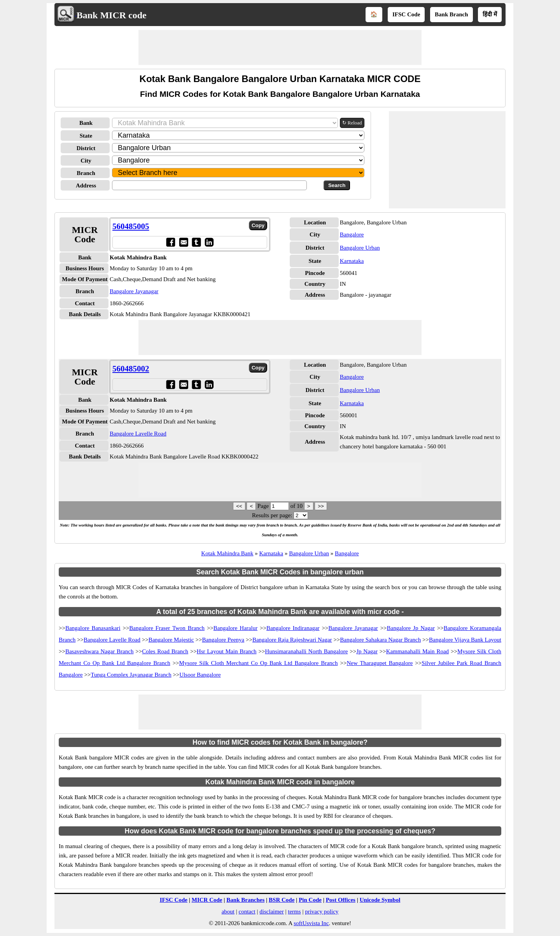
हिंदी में (490, 14)
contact (247, 912)
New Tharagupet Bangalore (380, 663)
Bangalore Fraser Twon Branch (167, 628)
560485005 (131, 226)
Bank (86, 123)
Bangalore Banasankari (93, 628)
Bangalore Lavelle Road (138, 434)
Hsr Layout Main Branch (227, 651)
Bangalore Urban (360, 248)
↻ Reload (352, 123)
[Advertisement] (280, 47)
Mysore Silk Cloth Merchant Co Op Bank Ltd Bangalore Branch (259, 663)
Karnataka (352, 261)
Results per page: (272, 515)
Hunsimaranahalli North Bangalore (306, 651)
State (86, 136)
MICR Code (207, 900)
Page (264, 506)
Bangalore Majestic (171, 640)
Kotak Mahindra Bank (227, 553)
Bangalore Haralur (235, 628)
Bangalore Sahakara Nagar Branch (380, 640)
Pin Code (310, 900)
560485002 (131, 369)
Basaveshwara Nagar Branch (99, 651)
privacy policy (322, 912)
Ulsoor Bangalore (200, 675)
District (86, 148)
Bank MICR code (112, 15)
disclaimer (271, 912)
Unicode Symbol (380, 900)
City (86, 161)
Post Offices (341, 900)
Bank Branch (451, 14)
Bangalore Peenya (223, 640)
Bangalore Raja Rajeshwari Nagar (292, 640)
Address (86, 185)
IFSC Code (406, 14)
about (228, 912)
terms (294, 912)
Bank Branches (245, 900)
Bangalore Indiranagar (293, 628)
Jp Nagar (367, 651)
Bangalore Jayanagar (134, 291)
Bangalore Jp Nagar (411, 628)
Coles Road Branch (165, 651)
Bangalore (352, 234)
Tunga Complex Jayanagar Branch (131, 675)
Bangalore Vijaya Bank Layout (465, 640)
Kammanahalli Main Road (417, 651)
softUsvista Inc (311, 923)
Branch (86, 173)
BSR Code (282, 900)
